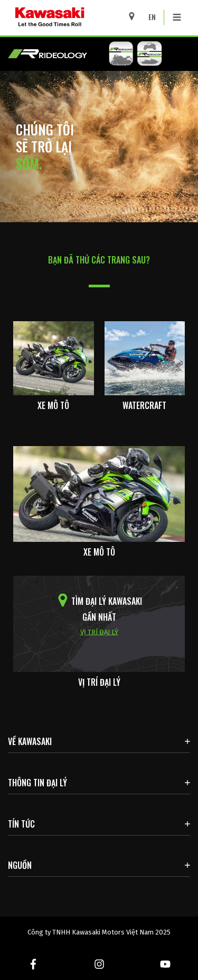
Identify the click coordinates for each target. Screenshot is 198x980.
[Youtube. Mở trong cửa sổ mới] (165, 964)
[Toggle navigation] (177, 17)
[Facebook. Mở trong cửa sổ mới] (33, 964)
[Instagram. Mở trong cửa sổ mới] (99, 964)
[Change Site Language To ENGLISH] (155, 17)
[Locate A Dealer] (135, 16)
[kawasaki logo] (77, 18)
